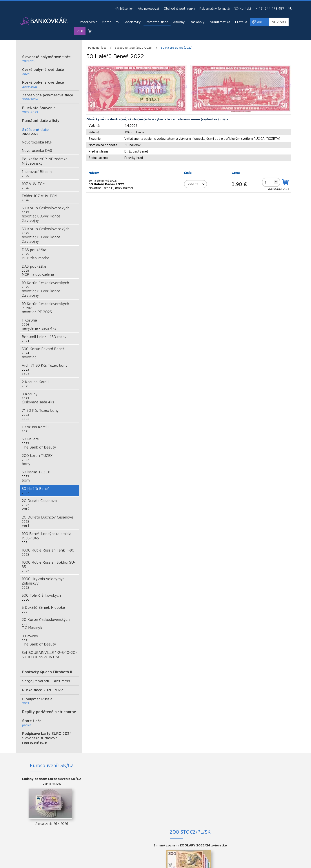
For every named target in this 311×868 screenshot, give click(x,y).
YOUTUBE (265, 793)
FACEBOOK (265, 779)
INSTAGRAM (265, 786)
